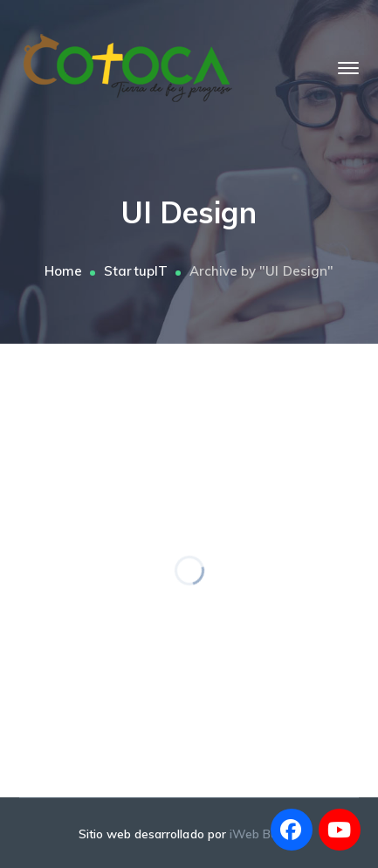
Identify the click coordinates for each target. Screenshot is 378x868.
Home (63, 271)
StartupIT (135, 271)
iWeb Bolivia (265, 834)
